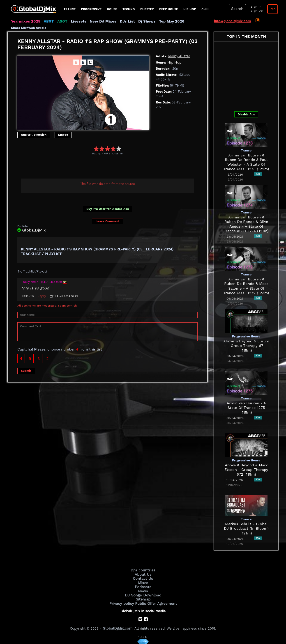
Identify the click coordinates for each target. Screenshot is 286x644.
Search (237, 9)
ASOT (58, 21)
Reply (42, 296)
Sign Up (254, 11)
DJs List (118, 21)
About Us (143, 574)
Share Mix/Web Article (29, 28)
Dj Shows (135, 21)
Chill (206, 9)
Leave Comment (108, 221)
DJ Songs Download (143, 593)
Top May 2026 (158, 21)
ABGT (45, 21)
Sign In (254, 7)
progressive (91, 9)
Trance (70, 9)
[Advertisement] (99, 167)
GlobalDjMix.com (118, 625)
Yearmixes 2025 (24, 21)
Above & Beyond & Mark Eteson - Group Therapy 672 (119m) (246, 470)
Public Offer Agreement (155, 600)
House (112, 9)
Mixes (143, 582)
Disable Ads (246, 114)
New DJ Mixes (95, 21)
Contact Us (143, 578)
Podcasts (143, 585)
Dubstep (147, 9)
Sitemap (143, 597)
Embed (63, 135)
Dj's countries (143, 570)
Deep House (169, 9)
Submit (26, 371)
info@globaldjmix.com (232, 21)
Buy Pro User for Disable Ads (108, 209)
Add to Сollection (34, 135)
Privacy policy (123, 600)
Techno (129, 9)
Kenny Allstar (178, 56)
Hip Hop (190, 9)
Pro (269, 9)
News (143, 589)
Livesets (73, 21)
